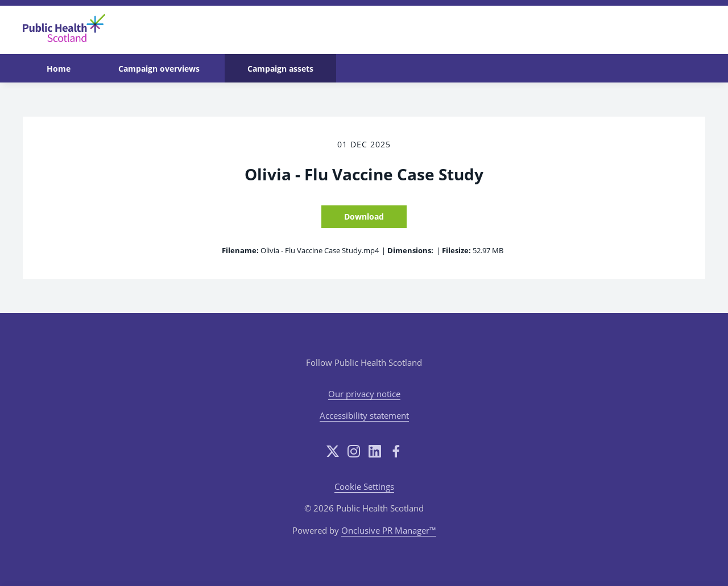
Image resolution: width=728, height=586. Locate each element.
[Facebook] (396, 451)
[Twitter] (333, 451)
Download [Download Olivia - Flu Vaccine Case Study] (364, 216)
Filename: (240, 250)
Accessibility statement (364, 415)
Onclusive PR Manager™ (389, 530)
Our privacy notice (364, 394)
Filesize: (456, 250)
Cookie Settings (364, 486)
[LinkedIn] (375, 451)
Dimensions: (410, 250)
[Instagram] (354, 451)
